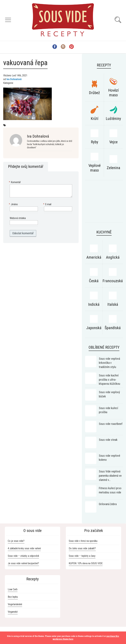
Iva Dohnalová (14, 79)
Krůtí (95, 119)
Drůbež (94, 93)
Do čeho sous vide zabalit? (82, 548)
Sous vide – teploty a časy (82, 556)
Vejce (113, 142)
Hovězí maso (113, 93)
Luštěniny (113, 119)
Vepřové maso (95, 168)
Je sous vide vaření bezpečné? (23, 563)
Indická (94, 304)
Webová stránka (18, 218)
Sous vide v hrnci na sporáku (83, 541)
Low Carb (13, 589)
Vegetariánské (15, 604)
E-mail (48, 204)
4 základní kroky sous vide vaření (24, 548)
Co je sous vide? (16, 541)
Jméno (14, 204)
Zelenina (113, 168)
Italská (113, 304)
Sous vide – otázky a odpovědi (23, 556)
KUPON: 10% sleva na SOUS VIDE (86, 563)
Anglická (113, 257)
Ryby (95, 142)
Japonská (94, 328)
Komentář (15, 182)
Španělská (113, 328)
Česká (94, 281)
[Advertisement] (104, 203)
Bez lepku (13, 597)
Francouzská (113, 281)
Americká (94, 257)
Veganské (13, 612)
